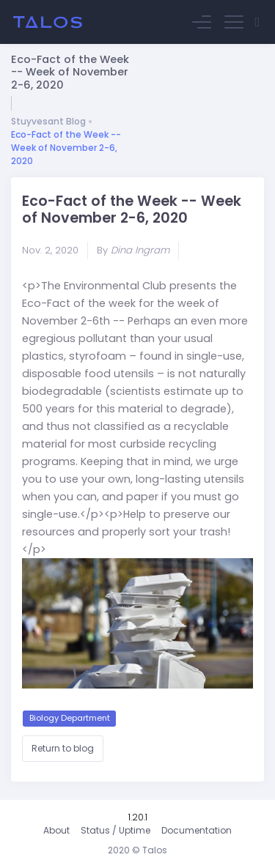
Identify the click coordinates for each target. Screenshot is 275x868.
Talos (155, 850)
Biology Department (70, 718)
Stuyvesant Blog (48, 121)
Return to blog (63, 748)
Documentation (197, 830)
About (56, 830)
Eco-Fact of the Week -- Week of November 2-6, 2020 (66, 148)
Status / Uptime (115, 830)
